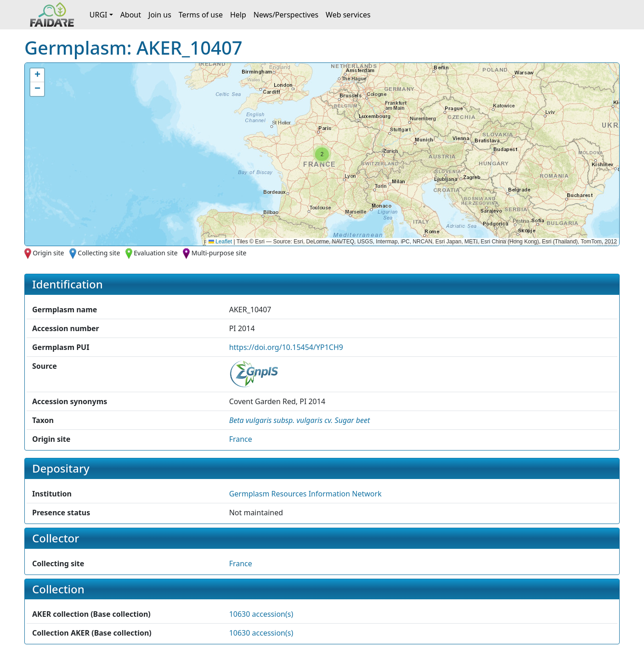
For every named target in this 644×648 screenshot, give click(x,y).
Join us (160, 15)
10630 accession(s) (261, 614)
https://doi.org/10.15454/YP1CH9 (286, 347)
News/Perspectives (286, 15)
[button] (322, 154)
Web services (348, 15)
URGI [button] (99, 15)
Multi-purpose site (219, 253)
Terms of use (201, 15)
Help (238, 15)
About (131, 15)
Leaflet (220, 242)
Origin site (48, 253)
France (241, 439)
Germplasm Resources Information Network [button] (305, 494)
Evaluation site (156, 253)
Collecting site (99, 253)
